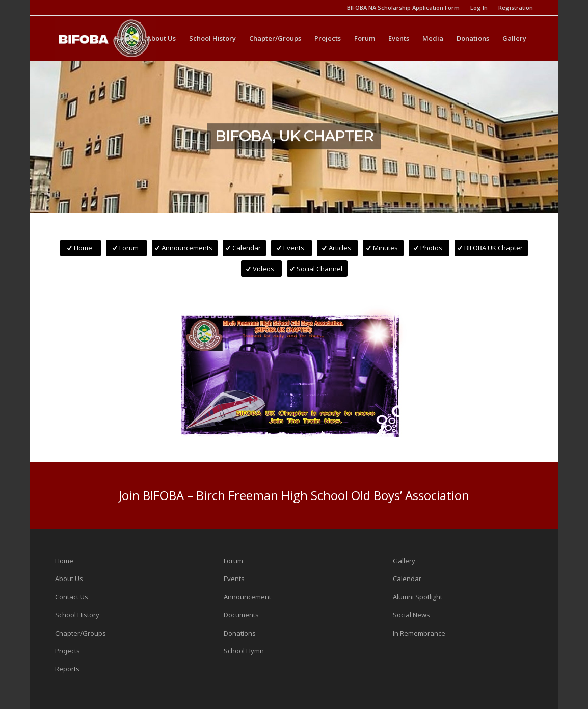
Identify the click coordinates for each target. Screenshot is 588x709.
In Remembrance (419, 633)
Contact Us (72, 597)
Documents (241, 615)
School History (77, 615)
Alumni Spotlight (418, 597)
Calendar (407, 579)
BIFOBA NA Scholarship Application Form (403, 7)
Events (234, 579)
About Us (69, 579)
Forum (233, 561)
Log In (479, 7)
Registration (516, 7)
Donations (240, 633)
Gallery (404, 561)
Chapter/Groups (81, 633)
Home (64, 561)
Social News (411, 615)
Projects (68, 651)
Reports (67, 669)
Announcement (247, 597)
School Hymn (244, 651)
